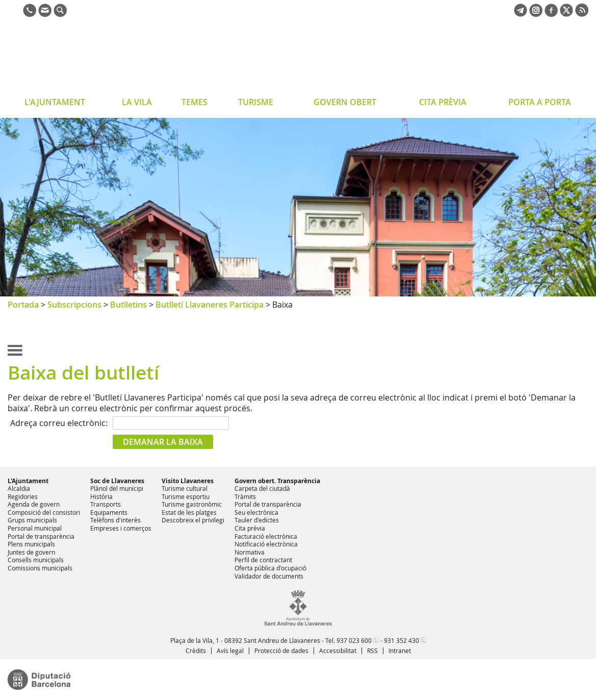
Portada (23, 305)
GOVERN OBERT (345, 102)
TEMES (195, 102)
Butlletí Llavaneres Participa (210, 305)
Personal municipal (35, 528)
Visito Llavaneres (188, 481)
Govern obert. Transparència (277, 481)
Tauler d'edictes (257, 520)
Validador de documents (269, 576)
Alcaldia (19, 488)
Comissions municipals (40, 568)
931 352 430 (401, 640)
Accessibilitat (338, 651)
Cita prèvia (250, 528)
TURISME (256, 102)
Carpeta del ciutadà (262, 488)
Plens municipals (31, 544)
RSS (372, 651)
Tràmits (245, 496)
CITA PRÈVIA (443, 102)
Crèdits (196, 651)
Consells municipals (36, 560)
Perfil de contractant (263, 560)
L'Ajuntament (28, 481)
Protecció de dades (281, 651)
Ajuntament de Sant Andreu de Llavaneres (89, 58)
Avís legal (230, 651)
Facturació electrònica (266, 536)
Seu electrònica (256, 512)
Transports (106, 504)
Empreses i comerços (121, 528)
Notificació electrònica (266, 544)
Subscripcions (74, 305)
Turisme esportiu (186, 496)
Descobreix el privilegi (193, 520)
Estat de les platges (189, 512)
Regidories (23, 496)
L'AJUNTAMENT (55, 102)
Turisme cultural (185, 488)
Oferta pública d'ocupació (270, 568)
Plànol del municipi (117, 488)
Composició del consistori (44, 512)
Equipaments (109, 512)
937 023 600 (354, 640)
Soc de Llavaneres (117, 481)
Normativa (250, 552)
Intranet (400, 651)
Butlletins (128, 305)
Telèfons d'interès (115, 520)
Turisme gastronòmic (192, 504)
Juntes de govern (31, 552)
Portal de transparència (41, 536)
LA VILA (137, 102)
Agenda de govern (34, 504)
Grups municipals (32, 520)
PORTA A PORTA (540, 102)
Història (101, 496)
